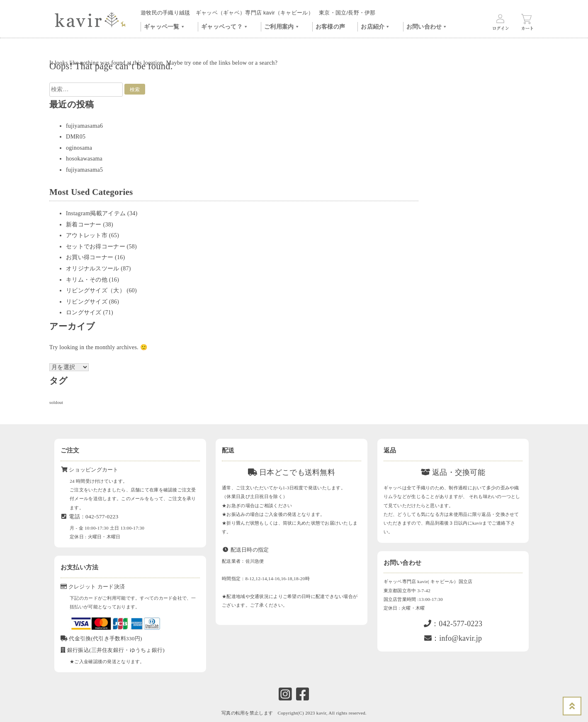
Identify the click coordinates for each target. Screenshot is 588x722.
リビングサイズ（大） (96, 291)
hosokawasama (84, 159)
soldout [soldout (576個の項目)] (56, 402)
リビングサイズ (87, 302)
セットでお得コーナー (96, 247)
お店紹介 (375, 26)
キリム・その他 (87, 280)
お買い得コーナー (90, 257)
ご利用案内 (282, 26)
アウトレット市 (87, 235)
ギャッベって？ (225, 26)
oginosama (79, 148)
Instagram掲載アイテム (96, 213)
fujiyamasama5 (84, 170)
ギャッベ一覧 (165, 26)
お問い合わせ (427, 26)
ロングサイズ (84, 312)
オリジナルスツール (93, 269)
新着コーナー (84, 225)
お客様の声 (330, 27)
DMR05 (76, 137)
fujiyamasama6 (84, 126)
